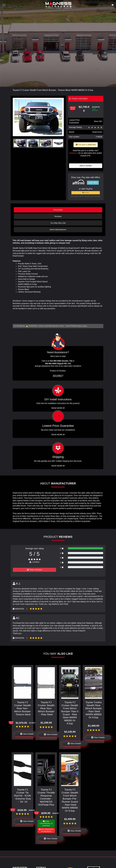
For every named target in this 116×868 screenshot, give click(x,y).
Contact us (74, 153)
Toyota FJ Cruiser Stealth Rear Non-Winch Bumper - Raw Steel (46, 708)
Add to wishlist (86, 166)
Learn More (93, 183)
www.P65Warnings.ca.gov (76, 326)
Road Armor (97, 132)
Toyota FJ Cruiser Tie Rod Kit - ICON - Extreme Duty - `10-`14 (22, 796)
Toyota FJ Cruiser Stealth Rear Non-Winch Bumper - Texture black (23, 708)
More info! (98, 121)
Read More (58, 435)
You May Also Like (58, 223)
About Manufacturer (58, 230)
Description (58, 210)
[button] (61, 117)
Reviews (58, 216)
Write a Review (34, 570)
